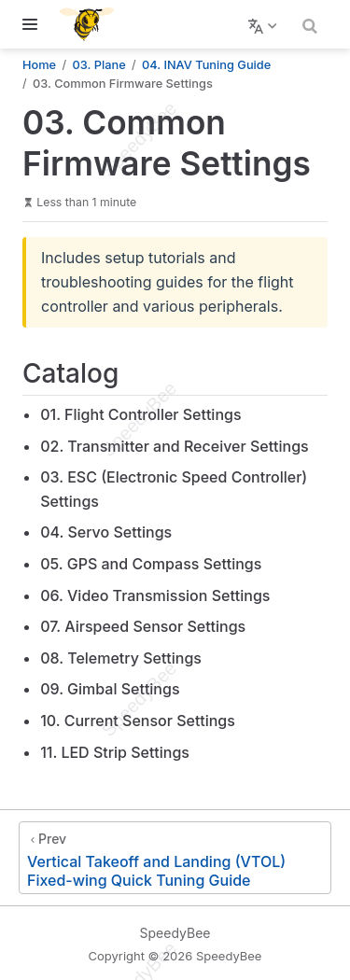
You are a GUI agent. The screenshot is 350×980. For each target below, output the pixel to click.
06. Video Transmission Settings (155, 595)
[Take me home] (93, 24)
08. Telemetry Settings (121, 658)
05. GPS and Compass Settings (151, 564)
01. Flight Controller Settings (140, 414)
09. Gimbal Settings (110, 689)
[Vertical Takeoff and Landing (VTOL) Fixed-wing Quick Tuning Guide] (175, 858)
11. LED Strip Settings (115, 752)
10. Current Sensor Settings (138, 721)
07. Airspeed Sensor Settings (143, 626)
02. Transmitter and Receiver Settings (174, 446)
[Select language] (265, 24)
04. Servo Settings (106, 532)
